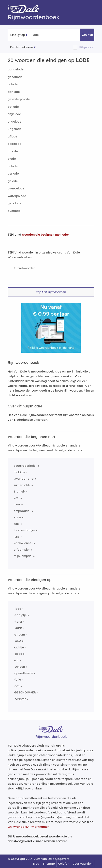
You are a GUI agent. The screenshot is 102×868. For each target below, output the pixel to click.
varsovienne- (23, 543)
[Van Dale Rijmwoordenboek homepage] (25, 10)
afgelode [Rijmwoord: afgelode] (14, 114)
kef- (17, 498)
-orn (17, 686)
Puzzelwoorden (25, 268)
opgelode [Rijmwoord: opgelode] (15, 144)
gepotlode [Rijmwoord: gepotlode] (15, 77)
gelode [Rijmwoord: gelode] (13, 181)
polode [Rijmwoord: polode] (13, 84)
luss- (17, 537)
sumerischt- (22, 485)
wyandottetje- (24, 479)
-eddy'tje (20, 615)
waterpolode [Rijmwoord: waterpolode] (17, 196)
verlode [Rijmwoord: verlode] (13, 173)
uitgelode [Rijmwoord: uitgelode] (15, 129)
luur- (17, 504)
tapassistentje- (24, 530)
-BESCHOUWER (25, 692)
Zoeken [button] (87, 35)
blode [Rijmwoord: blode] (12, 159)
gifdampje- (22, 550)
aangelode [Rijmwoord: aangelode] (16, 69)
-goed (18, 654)
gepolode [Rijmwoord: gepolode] (15, 203)
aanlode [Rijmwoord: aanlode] (14, 92)
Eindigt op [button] (18, 35)
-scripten (20, 699)
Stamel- (19, 491)
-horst (18, 622)
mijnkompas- (23, 556)
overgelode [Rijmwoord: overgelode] (16, 188)
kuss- (17, 517)
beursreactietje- (25, 466)
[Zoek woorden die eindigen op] (52, 35)
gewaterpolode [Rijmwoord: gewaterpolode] (19, 99)
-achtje (19, 647)
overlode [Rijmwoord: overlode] (14, 211)
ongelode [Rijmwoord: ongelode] (15, 121)
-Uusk (18, 628)
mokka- (19, 472)
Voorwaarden (83, 864)
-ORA (17, 641)
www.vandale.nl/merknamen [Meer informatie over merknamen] (29, 827)
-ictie (17, 679)
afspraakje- (22, 511)
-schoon (19, 667)
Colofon (64, 864)
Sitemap (49, 864)
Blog (36, 864)
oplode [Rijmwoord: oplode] (13, 166)
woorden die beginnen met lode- (45, 235)
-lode (17, 609)
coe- (17, 524)
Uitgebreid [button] (87, 47)
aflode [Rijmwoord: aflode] (12, 136)
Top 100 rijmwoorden (51, 292)
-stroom (19, 634)
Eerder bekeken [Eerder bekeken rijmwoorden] (22, 47)
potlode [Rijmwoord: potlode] (13, 107)
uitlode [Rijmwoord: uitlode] (13, 151)
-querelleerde (23, 673)
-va (16, 660)
